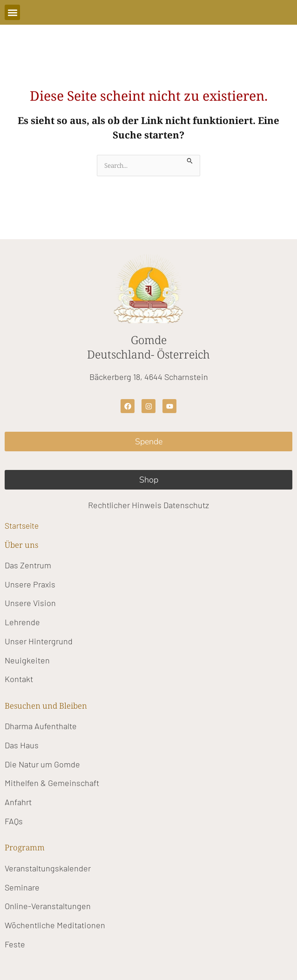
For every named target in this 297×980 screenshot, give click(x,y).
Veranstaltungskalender (48, 868)
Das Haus (22, 745)
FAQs (14, 821)
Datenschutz (186, 505)
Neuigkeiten (27, 660)
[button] (12, 12)
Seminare (22, 887)
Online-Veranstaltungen (48, 906)
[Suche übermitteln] (190, 160)
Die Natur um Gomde (42, 764)
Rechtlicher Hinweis (125, 505)
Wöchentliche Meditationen (55, 925)
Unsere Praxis (30, 584)
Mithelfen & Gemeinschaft (52, 783)
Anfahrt (18, 802)
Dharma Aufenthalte (41, 726)
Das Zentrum (28, 565)
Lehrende (22, 622)
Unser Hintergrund (39, 641)
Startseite (22, 525)
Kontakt (19, 679)
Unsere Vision (30, 603)
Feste (15, 944)
